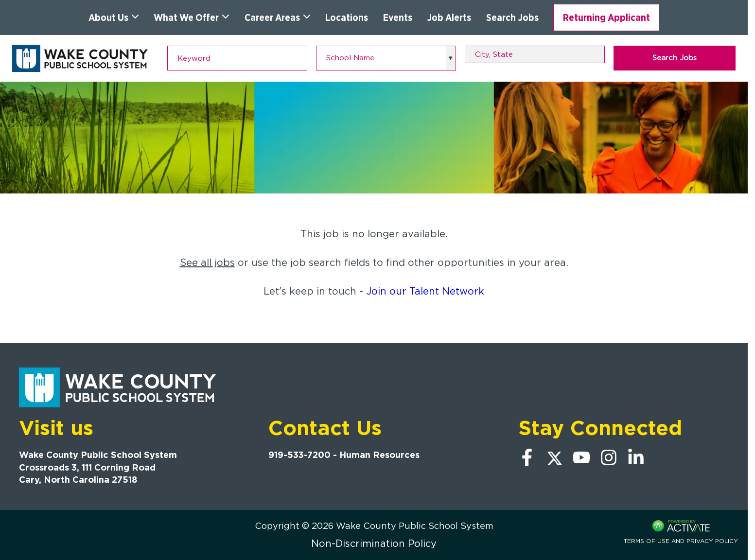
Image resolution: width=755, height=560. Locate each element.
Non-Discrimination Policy (374, 543)
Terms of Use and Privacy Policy (681, 541)
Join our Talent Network (425, 291)
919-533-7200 (299, 455)
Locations (347, 17)
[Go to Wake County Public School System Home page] (80, 58)
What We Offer (192, 17)
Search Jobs (512, 17)
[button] (599, 54)
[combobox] (535, 54)
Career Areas (278, 17)
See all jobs (207, 262)
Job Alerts (449, 17)
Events (398, 17)
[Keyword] (237, 58)
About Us (114, 17)
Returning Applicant (606, 17)
